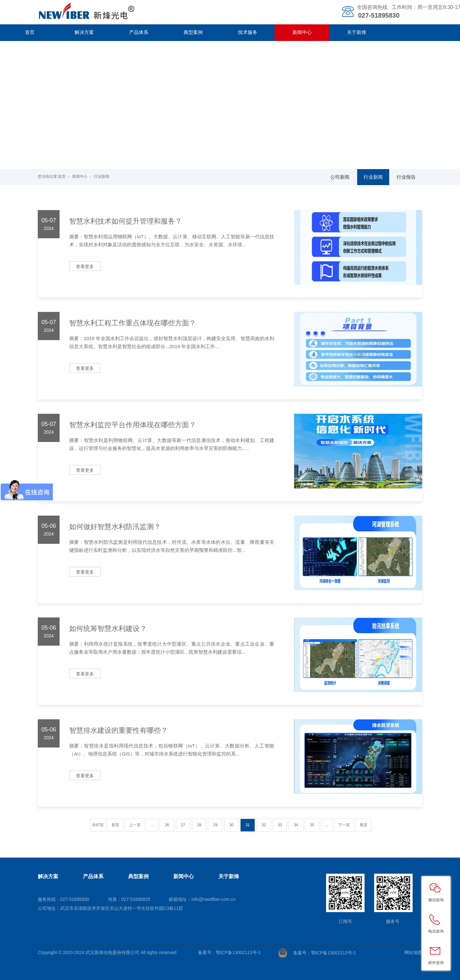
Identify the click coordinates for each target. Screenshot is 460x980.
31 (247, 825)
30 (231, 825)
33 (280, 825)
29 (215, 825)
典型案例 (193, 32)
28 (199, 825)
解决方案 (84, 32)
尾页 (364, 825)
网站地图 (413, 952)
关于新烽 (357, 32)
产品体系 (139, 32)
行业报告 (406, 177)
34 (296, 825)
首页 (30, 32)
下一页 (344, 825)
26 (167, 825)
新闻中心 (302, 32)
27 (183, 825)
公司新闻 (340, 177)
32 (264, 825)
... (152, 825)
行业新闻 (102, 176)
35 (312, 825)
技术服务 (248, 32)
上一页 (135, 825)
